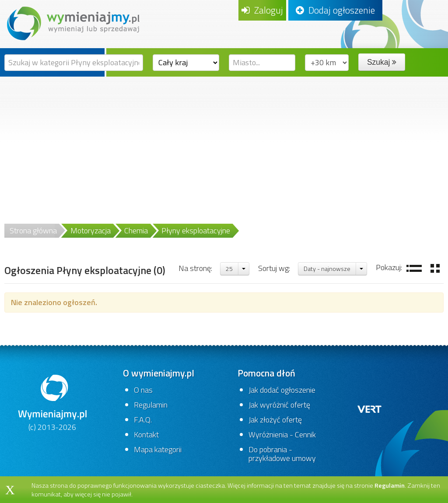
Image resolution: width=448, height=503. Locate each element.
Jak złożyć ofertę (275, 420)
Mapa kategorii (158, 449)
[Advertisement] (224, 142)
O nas (143, 390)
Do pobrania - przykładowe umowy (282, 454)
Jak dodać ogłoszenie (282, 390)
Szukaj (382, 62)
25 (229, 269)
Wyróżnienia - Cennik (282, 434)
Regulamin (151, 405)
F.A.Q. (143, 420)
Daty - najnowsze (327, 269)
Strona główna (33, 230)
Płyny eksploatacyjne (196, 230)
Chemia (136, 230)
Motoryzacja (91, 230)
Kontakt (146, 434)
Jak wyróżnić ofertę (279, 405)
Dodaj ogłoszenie (335, 10)
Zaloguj (262, 10)
